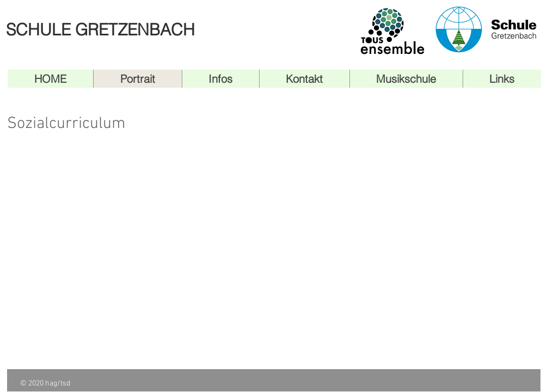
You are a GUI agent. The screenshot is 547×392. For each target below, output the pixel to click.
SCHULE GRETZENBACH (100, 30)
